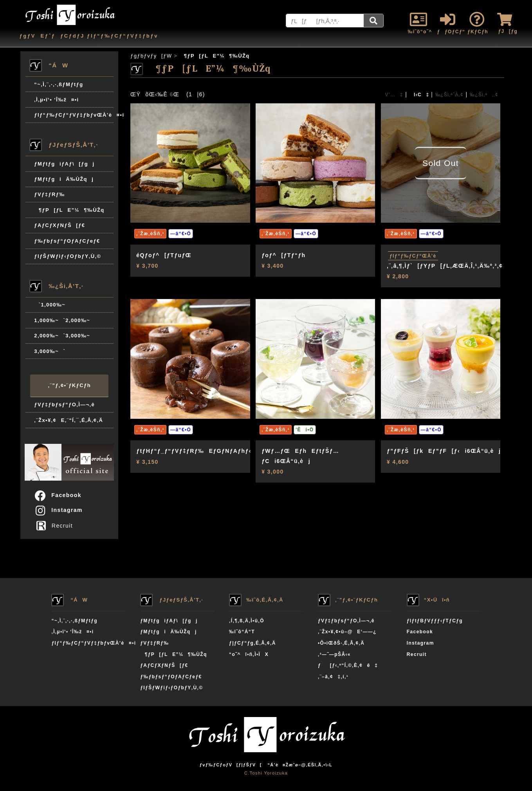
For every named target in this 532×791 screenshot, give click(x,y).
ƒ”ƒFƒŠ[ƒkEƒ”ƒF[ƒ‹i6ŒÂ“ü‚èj (444, 451)
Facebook (58, 495)
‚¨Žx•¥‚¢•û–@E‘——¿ (347, 632)
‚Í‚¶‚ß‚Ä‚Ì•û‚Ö (247, 621)
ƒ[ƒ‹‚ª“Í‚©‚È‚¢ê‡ (348, 665)
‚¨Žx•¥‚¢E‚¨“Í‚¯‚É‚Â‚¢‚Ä (69, 420)
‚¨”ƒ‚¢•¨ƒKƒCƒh (69, 385)
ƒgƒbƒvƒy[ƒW (151, 56)
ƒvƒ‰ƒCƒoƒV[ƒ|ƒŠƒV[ (231, 765)
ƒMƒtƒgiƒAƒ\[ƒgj (64, 164)
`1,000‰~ (50, 305)
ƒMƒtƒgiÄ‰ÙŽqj (64, 179)
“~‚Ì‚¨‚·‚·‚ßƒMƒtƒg (59, 84)
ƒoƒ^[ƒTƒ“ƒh (283, 255)
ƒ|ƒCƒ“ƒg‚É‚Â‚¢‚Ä (252, 643)
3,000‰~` (50, 351)
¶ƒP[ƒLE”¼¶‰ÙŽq (69, 210)
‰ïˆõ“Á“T (242, 632)
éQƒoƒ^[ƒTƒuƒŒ (164, 255)
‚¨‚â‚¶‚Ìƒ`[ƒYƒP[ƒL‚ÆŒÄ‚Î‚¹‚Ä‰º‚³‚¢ (445, 266)
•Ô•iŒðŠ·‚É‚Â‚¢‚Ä (341, 643)
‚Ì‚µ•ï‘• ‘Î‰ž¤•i (56, 100)
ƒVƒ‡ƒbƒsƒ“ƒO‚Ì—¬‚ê (64, 405)
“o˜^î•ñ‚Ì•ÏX (249, 654)
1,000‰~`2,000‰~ (62, 320)
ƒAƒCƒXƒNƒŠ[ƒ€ (60, 225)
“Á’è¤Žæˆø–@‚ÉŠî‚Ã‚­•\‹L (300, 765)
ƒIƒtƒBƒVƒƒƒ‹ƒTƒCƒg (435, 621)
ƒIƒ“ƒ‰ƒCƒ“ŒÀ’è (413, 256)
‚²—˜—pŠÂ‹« (334, 654)
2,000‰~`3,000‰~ (62, 336)
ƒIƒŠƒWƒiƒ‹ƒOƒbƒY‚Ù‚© (68, 256)
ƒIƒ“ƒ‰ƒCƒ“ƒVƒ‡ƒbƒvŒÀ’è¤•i (74, 115)
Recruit (56, 526)
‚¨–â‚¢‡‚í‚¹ (333, 677)
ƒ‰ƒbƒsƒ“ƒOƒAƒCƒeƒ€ (67, 241)
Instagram (58, 510)
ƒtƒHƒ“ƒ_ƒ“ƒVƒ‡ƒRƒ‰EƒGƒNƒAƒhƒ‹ (194, 451)
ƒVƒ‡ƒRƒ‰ (49, 194)
